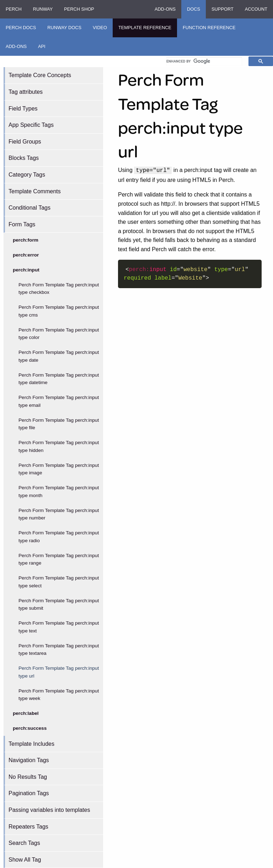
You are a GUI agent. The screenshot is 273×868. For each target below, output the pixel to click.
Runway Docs (64, 28)
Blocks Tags (24, 158)
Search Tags (24, 843)
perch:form (26, 240)
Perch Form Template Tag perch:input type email (59, 401)
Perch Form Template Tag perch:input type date (59, 356)
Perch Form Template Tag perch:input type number (59, 514)
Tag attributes (26, 92)
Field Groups (25, 142)
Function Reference (209, 28)
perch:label (26, 713)
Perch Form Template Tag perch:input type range (59, 559)
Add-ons (165, 9)
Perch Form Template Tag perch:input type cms (59, 311)
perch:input (26, 270)
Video (100, 28)
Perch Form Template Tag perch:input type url (59, 672)
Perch (14, 9)
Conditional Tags (30, 208)
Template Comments (35, 191)
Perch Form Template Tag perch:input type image (59, 469)
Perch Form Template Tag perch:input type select (59, 582)
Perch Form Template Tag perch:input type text (59, 627)
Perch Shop (79, 9)
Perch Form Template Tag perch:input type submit (59, 605)
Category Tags (27, 175)
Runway (43, 9)
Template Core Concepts (40, 75)
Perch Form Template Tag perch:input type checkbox (59, 289)
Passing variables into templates (49, 810)
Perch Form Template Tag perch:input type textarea (59, 650)
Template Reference (145, 28)
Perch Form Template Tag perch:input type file (59, 424)
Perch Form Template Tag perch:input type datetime (59, 379)
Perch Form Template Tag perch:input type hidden (59, 446)
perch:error (26, 255)
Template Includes (31, 744)
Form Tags (22, 224)
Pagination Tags (29, 793)
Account (256, 9)
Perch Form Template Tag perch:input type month (59, 492)
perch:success (30, 728)
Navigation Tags (29, 760)
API (42, 46)
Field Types (23, 109)
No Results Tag (28, 777)
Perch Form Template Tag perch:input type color (59, 334)
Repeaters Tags (28, 827)
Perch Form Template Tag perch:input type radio (59, 537)
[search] (204, 61)
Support (223, 9)
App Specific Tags (31, 125)
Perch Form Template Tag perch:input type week (59, 695)
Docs (194, 9)
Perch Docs (21, 28)
